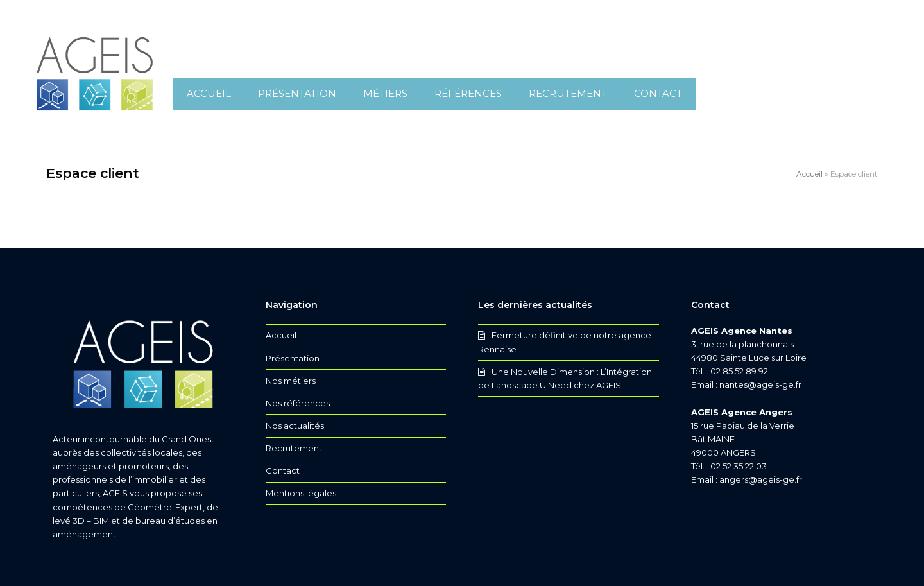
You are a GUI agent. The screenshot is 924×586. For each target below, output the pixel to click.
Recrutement (294, 448)
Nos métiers (291, 381)
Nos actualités (295, 426)
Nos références (298, 403)
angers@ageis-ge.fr (761, 479)
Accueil (809, 174)
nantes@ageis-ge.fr (760, 384)
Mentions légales (301, 493)
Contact (283, 470)
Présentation (293, 358)
